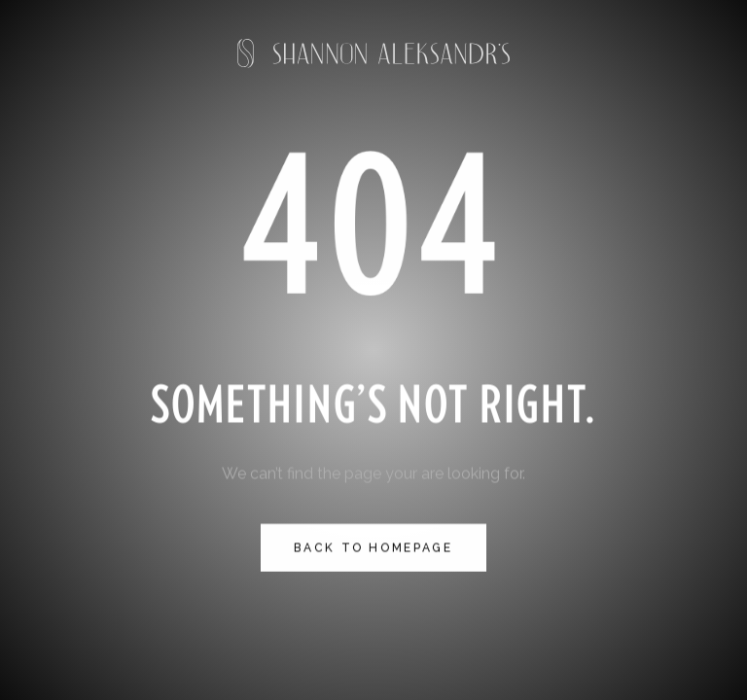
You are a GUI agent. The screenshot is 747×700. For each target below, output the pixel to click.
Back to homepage (373, 547)
